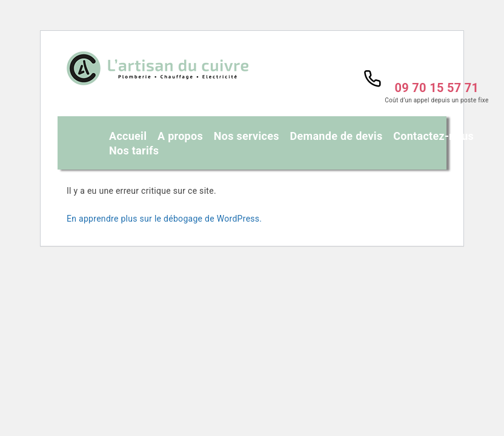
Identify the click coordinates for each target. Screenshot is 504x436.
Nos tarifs (134, 151)
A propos (180, 136)
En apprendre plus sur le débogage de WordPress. (164, 219)
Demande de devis (337, 136)
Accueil (128, 136)
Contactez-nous (433, 136)
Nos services (247, 136)
